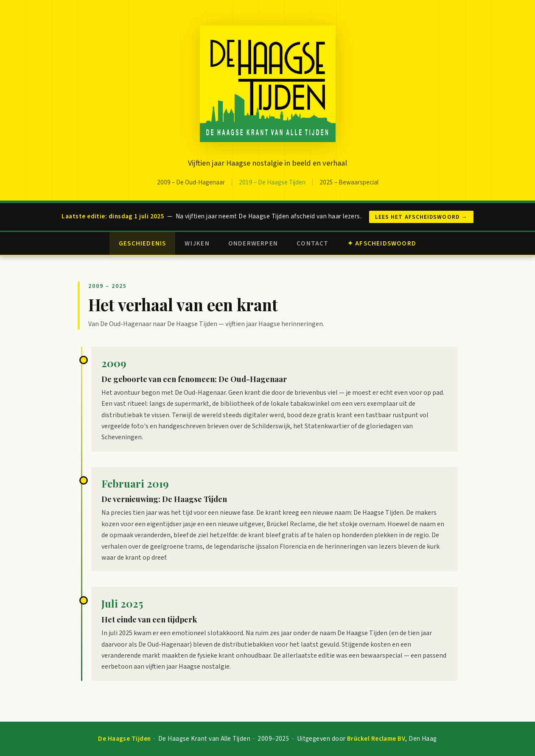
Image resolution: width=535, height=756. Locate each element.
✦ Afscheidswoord (382, 243)
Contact (313, 243)
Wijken (197, 243)
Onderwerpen (253, 243)
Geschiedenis (143, 243)
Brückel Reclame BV (376, 739)
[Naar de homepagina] (268, 86)
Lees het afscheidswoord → (421, 217)
